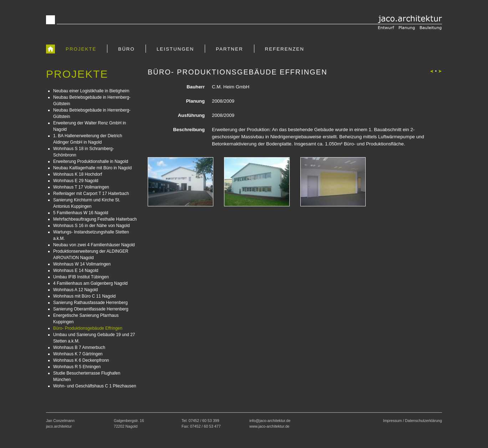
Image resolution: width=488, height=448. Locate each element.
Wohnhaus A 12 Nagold (75, 290)
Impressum (393, 421)
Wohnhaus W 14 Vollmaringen (82, 264)
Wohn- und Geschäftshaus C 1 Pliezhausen (95, 386)
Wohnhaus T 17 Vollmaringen (81, 187)
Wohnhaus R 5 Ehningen (77, 367)
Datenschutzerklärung (423, 421)
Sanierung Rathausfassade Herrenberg (90, 303)
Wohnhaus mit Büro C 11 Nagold (84, 296)
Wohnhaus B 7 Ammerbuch (79, 347)
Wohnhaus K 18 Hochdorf (78, 174)
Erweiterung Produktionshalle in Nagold (91, 161)
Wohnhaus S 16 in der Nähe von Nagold (91, 226)
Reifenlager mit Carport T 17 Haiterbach (91, 194)
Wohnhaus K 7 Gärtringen (78, 354)
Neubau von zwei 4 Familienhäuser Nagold (94, 245)
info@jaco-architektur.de (270, 421)
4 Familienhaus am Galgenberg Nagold (90, 283)
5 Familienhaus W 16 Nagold (81, 213)
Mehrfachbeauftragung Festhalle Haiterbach (95, 219)
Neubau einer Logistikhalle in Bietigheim (91, 91)
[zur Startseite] (50, 49)
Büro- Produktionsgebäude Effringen (88, 328)
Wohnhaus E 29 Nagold (76, 181)
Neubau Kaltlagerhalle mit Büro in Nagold (92, 168)
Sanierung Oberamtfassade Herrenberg (91, 309)
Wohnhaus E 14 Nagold (76, 271)
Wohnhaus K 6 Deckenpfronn (81, 360)
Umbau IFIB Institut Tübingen (81, 277)
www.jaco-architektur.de (270, 426)
